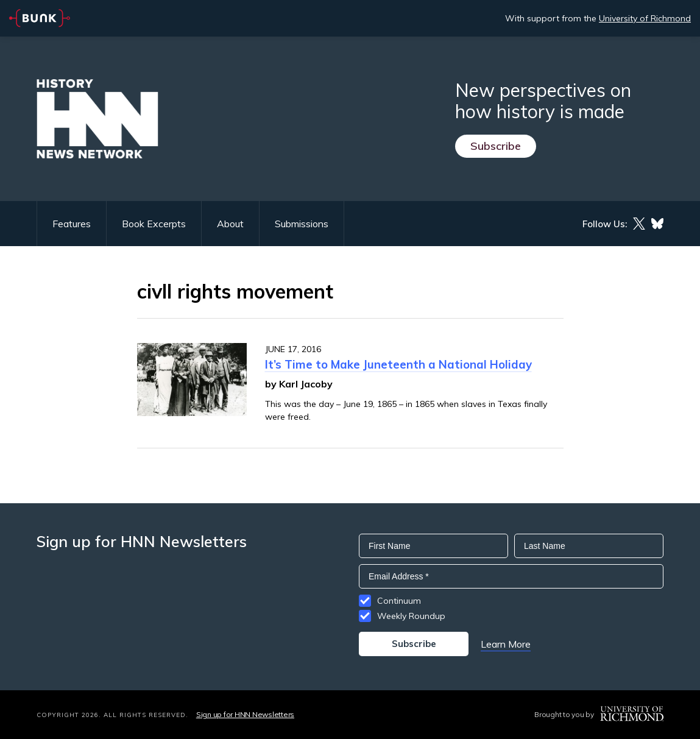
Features (72, 224)
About (230, 224)
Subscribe (496, 146)
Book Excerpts (154, 224)
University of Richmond (645, 18)
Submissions (302, 224)
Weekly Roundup (411, 616)
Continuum (399, 601)
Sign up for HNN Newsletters (245, 714)
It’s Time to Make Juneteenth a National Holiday (398, 364)
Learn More (506, 644)
